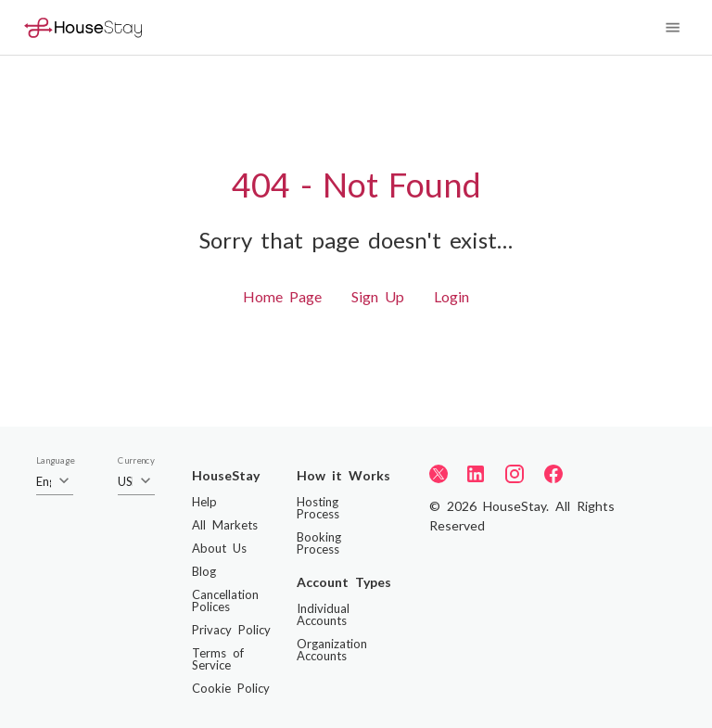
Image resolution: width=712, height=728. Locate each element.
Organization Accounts (332, 650)
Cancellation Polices (225, 600)
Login (451, 296)
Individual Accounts (323, 614)
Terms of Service (218, 659)
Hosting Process (318, 508)
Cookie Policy (231, 688)
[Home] (83, 27)
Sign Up (378, 296)
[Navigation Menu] (673, 27)
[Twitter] (439, 473)
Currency (136, 461)
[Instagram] (515, 474)
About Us (219, 548)
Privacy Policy (231, 630)
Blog (204, 571)
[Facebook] (553, 474)
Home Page (282, 296)
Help (204, 502)
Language (55, 461)
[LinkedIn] (476, 474)
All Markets (225, 525)
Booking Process (319, 543)
